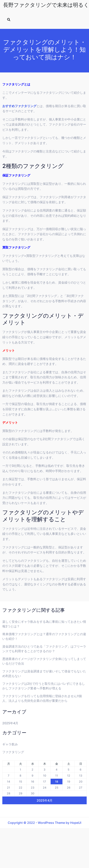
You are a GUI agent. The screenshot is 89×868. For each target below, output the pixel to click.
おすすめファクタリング (19, 106)
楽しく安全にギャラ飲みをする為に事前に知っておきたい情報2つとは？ (44, 624)
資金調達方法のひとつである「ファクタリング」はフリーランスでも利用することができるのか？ (44, 649)
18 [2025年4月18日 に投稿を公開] (57, 782)
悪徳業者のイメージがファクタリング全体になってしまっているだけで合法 (44, 661)
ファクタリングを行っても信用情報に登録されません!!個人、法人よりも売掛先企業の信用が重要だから (42, 698)
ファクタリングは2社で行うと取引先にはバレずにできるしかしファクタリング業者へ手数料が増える (44, 686)
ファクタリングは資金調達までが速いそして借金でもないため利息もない (44, 674)
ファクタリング (13, 752)
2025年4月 (10, 723)
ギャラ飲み (10, 744)
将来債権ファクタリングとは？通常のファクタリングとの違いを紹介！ (44, 636)
